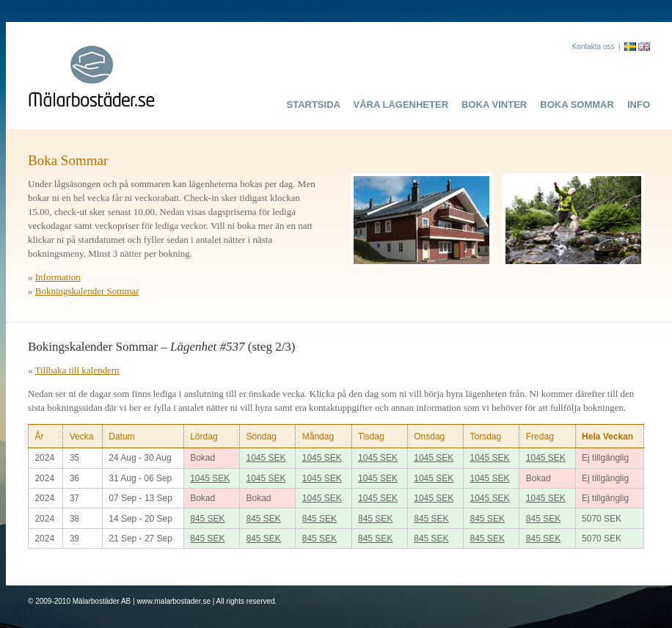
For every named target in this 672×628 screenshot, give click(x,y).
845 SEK (207, 519)
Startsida (314, 105)
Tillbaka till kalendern (77, 370)
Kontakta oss (594, 47)
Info (639, 105)
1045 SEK (266, 458)
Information (58, 277)
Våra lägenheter (401, 105)
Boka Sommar (577, 105)
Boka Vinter (494, 105)
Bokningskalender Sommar (87, 291)
